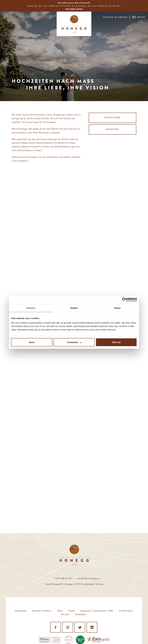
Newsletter (81, 614)
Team (60, 611)
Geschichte (21, 611)
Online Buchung (115, 17)
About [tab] (117, 308)
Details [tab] (74, 308)
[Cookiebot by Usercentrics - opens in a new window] (124, 300)
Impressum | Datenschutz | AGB (97, 611)
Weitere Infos (74, 9)
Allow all (116, 342)
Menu (139, 17)
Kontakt (113, 129)
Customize (74, 342)
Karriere (65, 614)
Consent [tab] (31, 308)
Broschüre (112, 118)
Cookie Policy (126, 611)
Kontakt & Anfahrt (42, 611)
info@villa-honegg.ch (88, 578)
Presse (72, 611)
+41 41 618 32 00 (63, 578)
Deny (32, 342)
